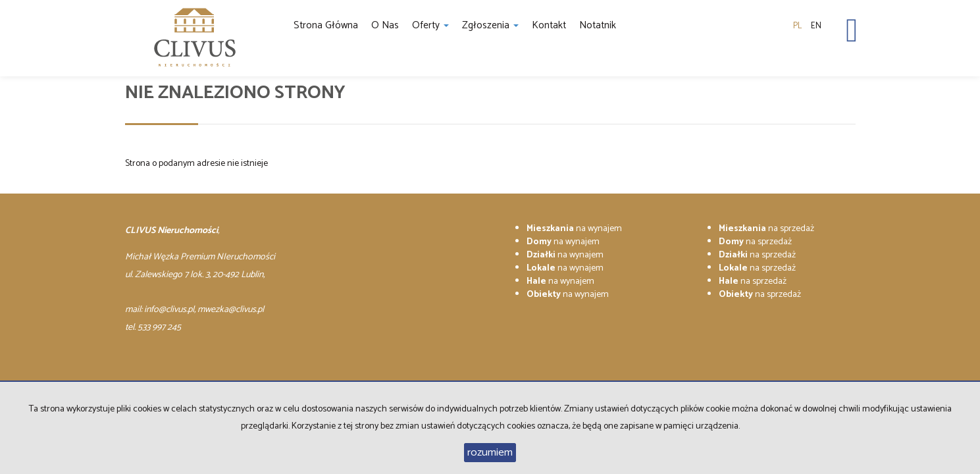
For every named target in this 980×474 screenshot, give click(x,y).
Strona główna (326, 25)
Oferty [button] (430, 25)
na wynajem (574, 229)
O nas (385, 25)
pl (797, 26)
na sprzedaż (766, 229)
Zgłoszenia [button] (490, 25)
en (816, 26)
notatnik (598, 25)
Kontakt (549, 25)
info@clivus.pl (169, 310)
